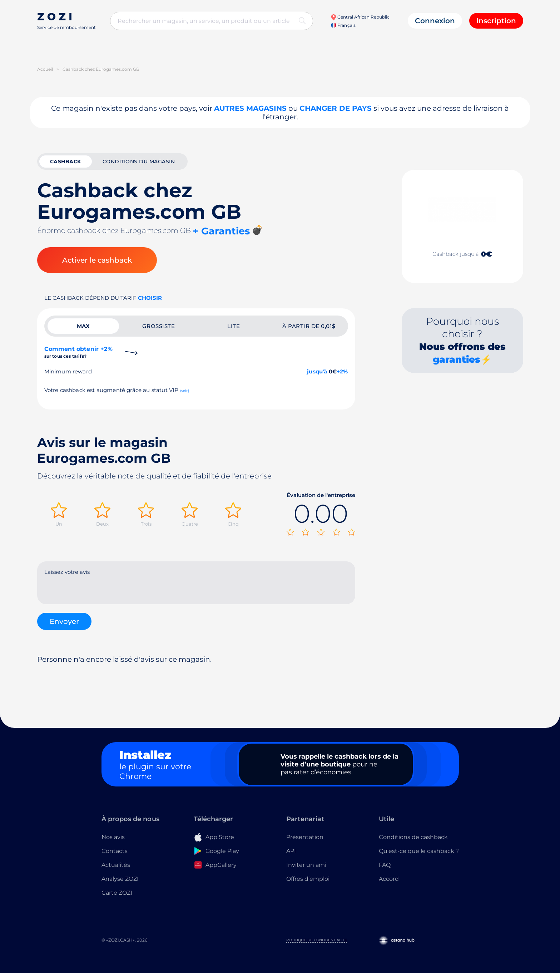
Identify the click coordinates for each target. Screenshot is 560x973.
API (291, 851)
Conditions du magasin (139, 162)
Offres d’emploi (308, 879)
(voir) (185, 391)
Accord (389, 879)
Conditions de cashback (413, 837)
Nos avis (113, 837)
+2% (342, 371)
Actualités (116, 865)
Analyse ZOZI (120, 879)
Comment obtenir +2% (78, 352)
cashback (66, 162)
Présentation (305, 837)
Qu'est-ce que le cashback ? (419, 851)
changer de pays (336, 108)
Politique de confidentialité (317, 940)
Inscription (496, 21)
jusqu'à (317, 371)
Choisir (150, 298)
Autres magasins (250, 108)
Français (343, 25)
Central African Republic (360, 17)
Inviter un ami (306, 865)
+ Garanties (221, 231)
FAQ (385, 865)
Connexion (435, 21)
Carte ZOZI (117, 893)
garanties (457, 359)
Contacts (115, 851)
